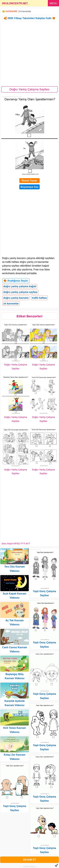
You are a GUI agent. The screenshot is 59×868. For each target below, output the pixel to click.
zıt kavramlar (11, 304)
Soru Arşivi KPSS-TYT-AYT (16, 543)
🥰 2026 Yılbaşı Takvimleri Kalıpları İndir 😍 (29, 18)
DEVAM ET (29, 860)
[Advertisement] (29, 54)
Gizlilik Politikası (29, 867)
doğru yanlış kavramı (16, 298)
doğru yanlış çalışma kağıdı (20, 286)
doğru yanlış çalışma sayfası (20, 292)
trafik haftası (39, 298)
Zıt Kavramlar (25, 11)
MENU (53, 3)
